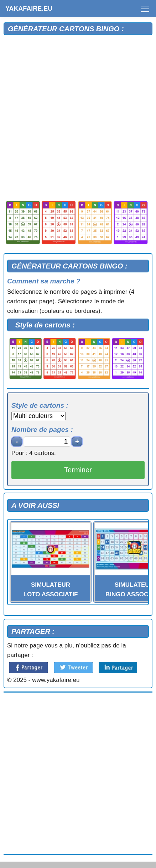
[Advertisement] (78, 116)
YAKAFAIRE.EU (29, 9)
